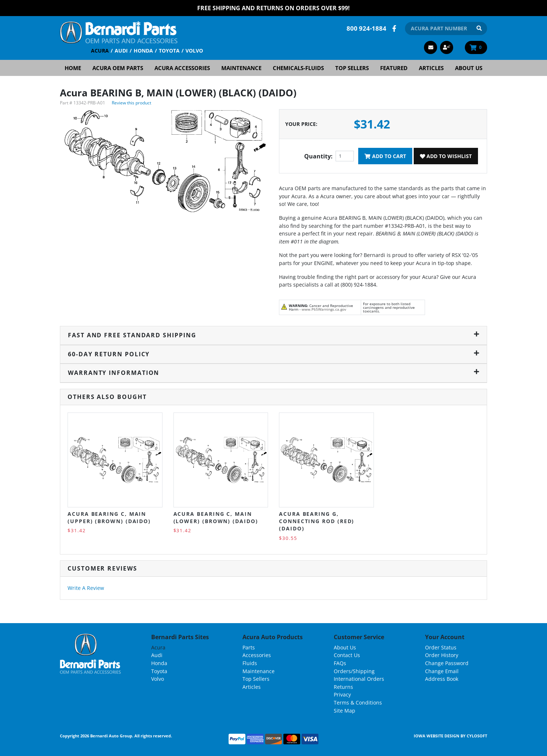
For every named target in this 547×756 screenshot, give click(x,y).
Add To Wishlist (446, 156)
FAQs (340, 663)
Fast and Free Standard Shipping (273, 335)
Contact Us (347, 655)
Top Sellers (352, 68)
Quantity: (318, 156)
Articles (431, 68)
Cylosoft (477, 736)
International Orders (359, 679)
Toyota (169, 51)
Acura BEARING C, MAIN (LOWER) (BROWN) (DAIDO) (216, 517)
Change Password (447, 663)
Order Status (441, 647)
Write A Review (86, 588)
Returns (343, 687)
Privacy (342, 694)
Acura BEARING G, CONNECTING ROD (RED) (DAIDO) (317, 521)
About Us (469, 68)
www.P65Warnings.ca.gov (324, 309)
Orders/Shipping (354, 671)
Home (73, 68)
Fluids (250, 663)
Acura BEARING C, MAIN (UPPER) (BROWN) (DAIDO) (109, 517)
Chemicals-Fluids (298, 68)
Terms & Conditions (358, 703)
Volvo (194, 51)
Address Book (442, 679)
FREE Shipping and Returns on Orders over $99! (273, 8)
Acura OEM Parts (118, 68)
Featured (394, 68)
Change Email (442, 671)
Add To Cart (385, 156)
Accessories (257, 655)
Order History (442, 655)
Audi (121, 51)
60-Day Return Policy (273, 354)
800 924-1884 (366, 28)
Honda (143, 51)
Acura (100, 51)
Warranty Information (273, 373)
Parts (249, 647)
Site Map (345, 711)
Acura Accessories (182, 68)
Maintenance (241, 68)
